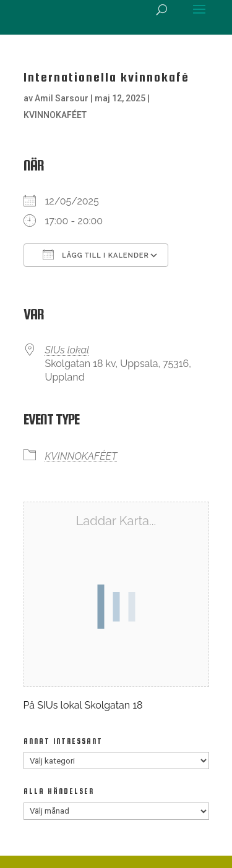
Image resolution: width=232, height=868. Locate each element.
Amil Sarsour (62, 98)
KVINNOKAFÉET (55, 115)
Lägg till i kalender (96, 255)
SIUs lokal (67, 350)
